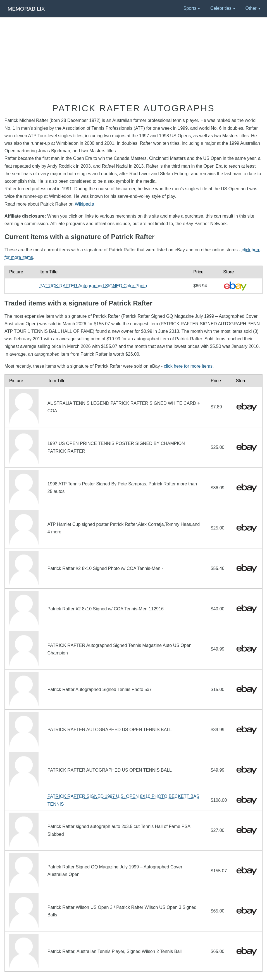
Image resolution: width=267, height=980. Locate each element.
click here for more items (188, 366)
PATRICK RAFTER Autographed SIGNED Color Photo (93, 286)
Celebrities (221, 8)
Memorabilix (26, 9)
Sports (190, 8)
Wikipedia (84, 204)
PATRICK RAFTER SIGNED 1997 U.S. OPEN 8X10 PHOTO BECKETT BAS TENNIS (123, 800)
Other (251, 8)
